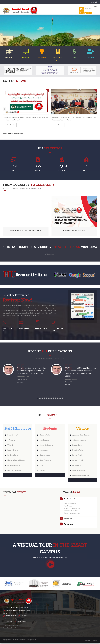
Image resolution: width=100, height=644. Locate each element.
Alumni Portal (77, 466)
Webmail (10, 446)
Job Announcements (79, 441)
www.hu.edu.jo (21, 622)
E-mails (42, 471)
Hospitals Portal (78, 451)
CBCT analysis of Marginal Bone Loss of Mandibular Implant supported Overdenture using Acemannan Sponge (80, 373)
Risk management (70, 504)
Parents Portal (77, 456)
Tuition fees (24, 329)
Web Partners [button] (69, 519)
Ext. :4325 (24, 617)
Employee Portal (13, 456)
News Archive (18, 134)
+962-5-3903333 (11, 617)
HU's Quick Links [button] (70, 500)
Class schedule (45, 456)
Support (95, 641)
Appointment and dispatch (81, 436)
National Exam (77, 446)
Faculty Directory (13, 451)
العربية (94, 2)
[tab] (78, 500)
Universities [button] (68, 525)
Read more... (51, 255)
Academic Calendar (46, 446)
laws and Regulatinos (14, 471)
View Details (11, 126)
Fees (41, 466)
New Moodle (44, 451)
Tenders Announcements (72, 514)
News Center (7, 134)
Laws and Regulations (71, 512)
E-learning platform (14, 436)
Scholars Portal (78, 461)
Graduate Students (79, 471)
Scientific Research (14, 466)
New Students (44, 441)
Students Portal (45, 436)
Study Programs (45, 461)
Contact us (9, 622)
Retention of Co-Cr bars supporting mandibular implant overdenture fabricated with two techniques (31, 371)
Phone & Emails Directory (72, 509)
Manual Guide (41, 329)
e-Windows (11, 441)
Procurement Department (81, 476)
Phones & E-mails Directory (16, 461)
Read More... (20, 383)
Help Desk (87, 641)
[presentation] (4, 110)
